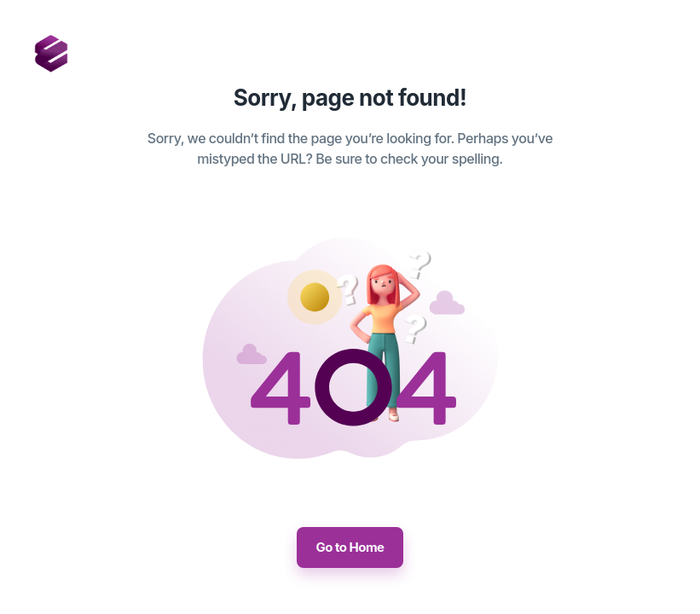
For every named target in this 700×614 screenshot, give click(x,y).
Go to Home (350, 547)
